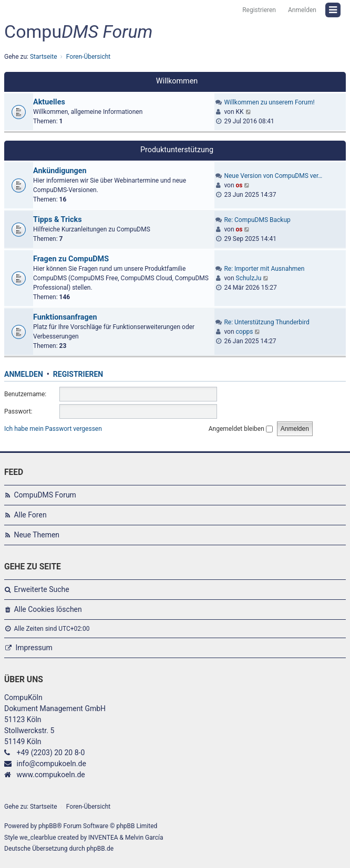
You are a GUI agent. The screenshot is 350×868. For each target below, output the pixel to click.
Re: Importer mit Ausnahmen (264, 269)
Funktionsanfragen (65, 317)
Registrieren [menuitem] (259, 10)
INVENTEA (103, 838)
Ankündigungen (60, 171)
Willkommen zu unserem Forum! (269, 102)
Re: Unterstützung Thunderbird (266, 322)
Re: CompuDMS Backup (257, 220)
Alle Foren (30, 515)
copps (245, 332)
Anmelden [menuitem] (302, 10)
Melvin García (144, 838)
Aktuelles (49, 102)
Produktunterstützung (177, 150)
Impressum (34, 648)
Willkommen (177, 81)
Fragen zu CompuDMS (71, 259)
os (239, 185)
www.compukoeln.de (50, 775)
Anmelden (24, 374)
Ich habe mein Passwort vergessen (53, 429)
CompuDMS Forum (45, 495)
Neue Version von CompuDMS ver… (273, 176)
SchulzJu (249, 278)
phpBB (48, 826)
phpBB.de (100, 849)
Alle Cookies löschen (48, 609)
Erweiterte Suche (41, 589)
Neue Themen (37, 535)
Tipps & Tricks (58, 220)
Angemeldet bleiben (241, 429)
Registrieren (78, 374)
